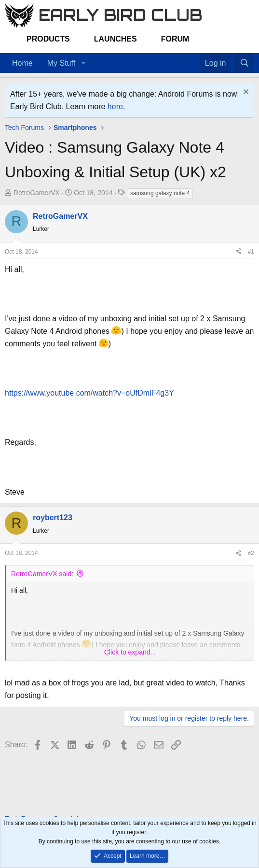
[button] (83, 63)
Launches (116, 39)
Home (22, 63)
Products (48, 39)
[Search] (244, 63)
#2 (251, 553)
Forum (175, 39)
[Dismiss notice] (245, 93)
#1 (251, 252)
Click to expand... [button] (130, 652)
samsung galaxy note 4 (160, 193)
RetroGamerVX (37, 193)
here (115, 107)
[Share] (238, 252)
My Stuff (61, 63)
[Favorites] (195, 57)
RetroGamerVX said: (42, 574)
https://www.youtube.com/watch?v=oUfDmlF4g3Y (89, 393)
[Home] (185, 57)
